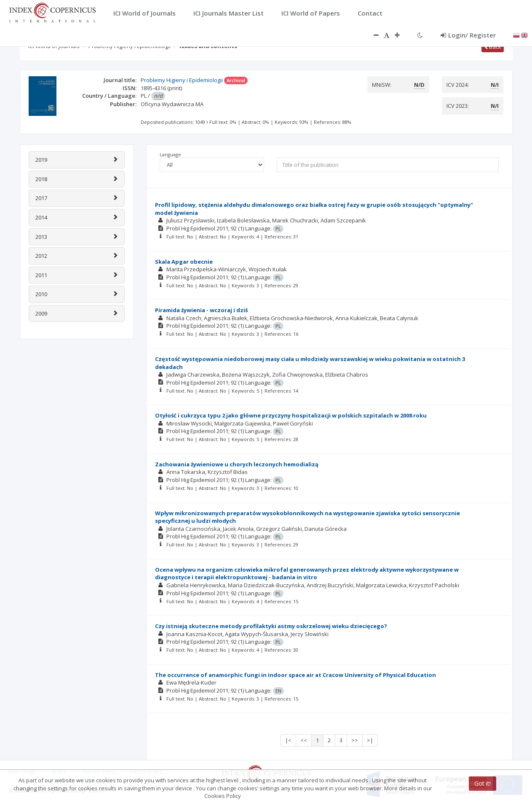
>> (355, 740)
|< (288, 740)
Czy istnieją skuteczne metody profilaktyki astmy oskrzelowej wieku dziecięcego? (271, 626)
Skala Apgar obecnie (184, 262)
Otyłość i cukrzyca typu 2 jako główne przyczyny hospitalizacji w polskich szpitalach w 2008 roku (291, 415)
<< (304, 740)
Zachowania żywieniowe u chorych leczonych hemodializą (237, 464)
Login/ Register (468, 35)
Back (493, 47)
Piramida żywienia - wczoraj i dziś (201, 310)
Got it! (483, 783)
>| (370, 740)
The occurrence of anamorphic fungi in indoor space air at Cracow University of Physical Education (295, 675)
